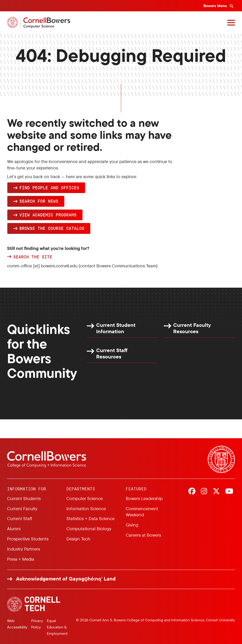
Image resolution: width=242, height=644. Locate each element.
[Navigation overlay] (231, 23)
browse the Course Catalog (52, 228)
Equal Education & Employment (57, 627)
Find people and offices (49, 188)
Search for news (39, 201)
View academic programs (48, 215)
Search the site (33, 257)
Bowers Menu (216, 6)
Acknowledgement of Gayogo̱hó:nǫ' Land (66, 579)
